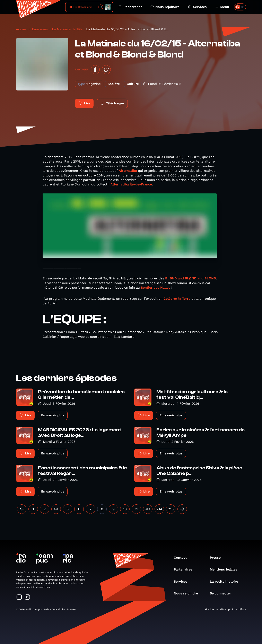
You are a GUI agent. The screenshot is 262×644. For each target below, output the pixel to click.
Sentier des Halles (156, 288)
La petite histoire (226, 581)
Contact (182, 558)
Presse (217, 558)
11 (136, 509)
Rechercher (130, 7)
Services (197, 7)
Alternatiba (128, 171)
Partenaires (185, 569)
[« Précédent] (22, 509)
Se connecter (222, 593)
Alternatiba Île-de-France (131, 184)
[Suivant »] (182, 509)
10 (125, 509)
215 (171, 509)
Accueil (22, 29)
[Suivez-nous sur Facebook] (19, 597)
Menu (222, 7)
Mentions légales (226, 569)
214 (159, 509)
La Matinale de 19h (67, 29)
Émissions (40, 29)
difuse (242, 609)
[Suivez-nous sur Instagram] (27, 597)
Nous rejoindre (165, 7)
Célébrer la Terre (177, 299)
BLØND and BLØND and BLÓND (191, 278)
